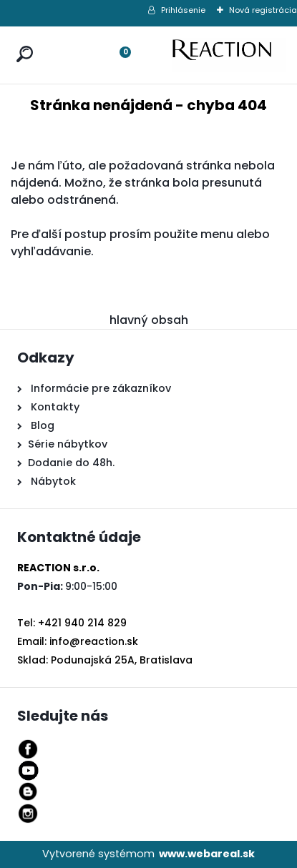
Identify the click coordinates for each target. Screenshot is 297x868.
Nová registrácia (263, 10)
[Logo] (229, 55)
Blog (41, 425)
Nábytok (52, 481)
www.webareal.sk (207, 854)
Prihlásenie (183, 10)
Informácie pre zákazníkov (99, 388)
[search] (21, 40)
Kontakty (55, 407)
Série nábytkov (68, 444)
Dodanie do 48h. (71, 463)
